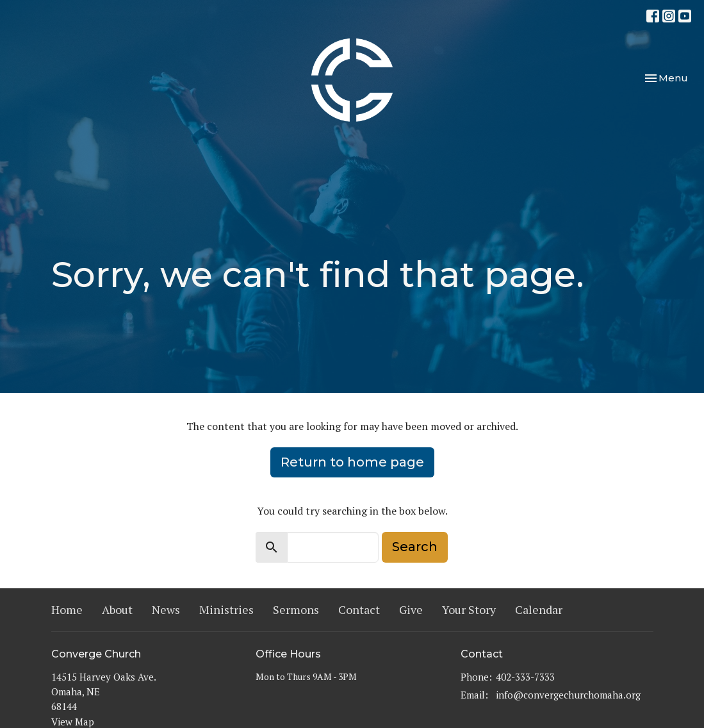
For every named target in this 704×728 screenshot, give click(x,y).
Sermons (296, 609)
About (117, 609)
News (166, 609)
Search (415, 547)
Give (411, 609)
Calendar (539, 609)
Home (67, 609)
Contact (359, 609)
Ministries (226, 609)
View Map (73, 722)
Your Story (469, 609)
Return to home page (352, 462)
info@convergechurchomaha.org (568, 695)
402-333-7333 (525, 677)
